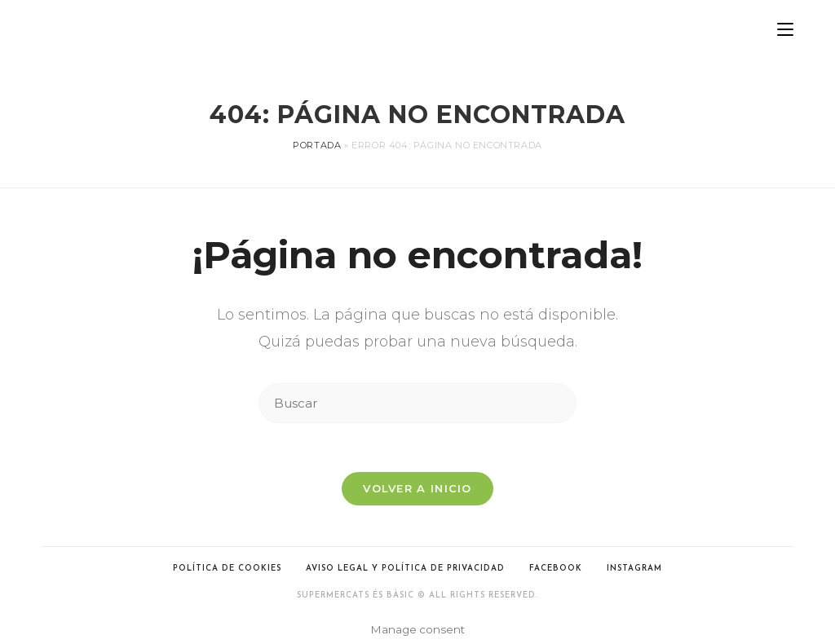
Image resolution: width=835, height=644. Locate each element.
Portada (317, 145)
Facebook (556, 569)
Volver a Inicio (417, 488)
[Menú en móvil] (785, 30)
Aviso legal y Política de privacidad (405, 569)
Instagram (634, 569)
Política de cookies (227, 569)
